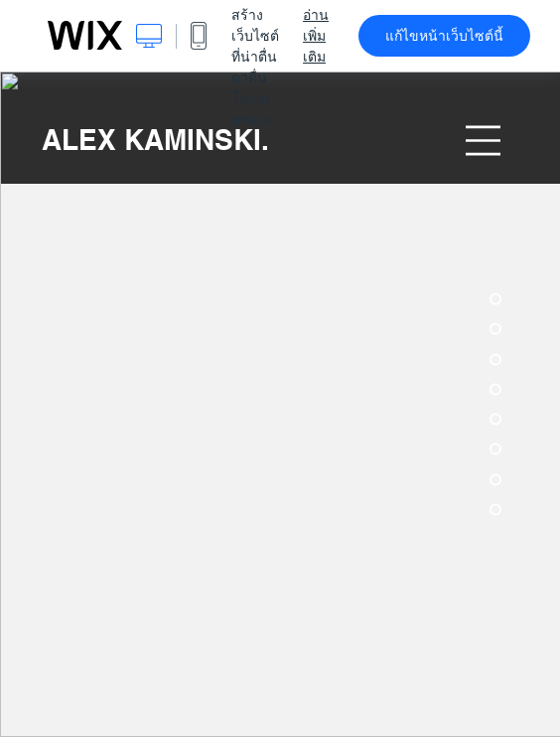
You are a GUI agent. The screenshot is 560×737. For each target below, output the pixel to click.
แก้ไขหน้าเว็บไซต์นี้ (444, 36)
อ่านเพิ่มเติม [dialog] (316, 36)
